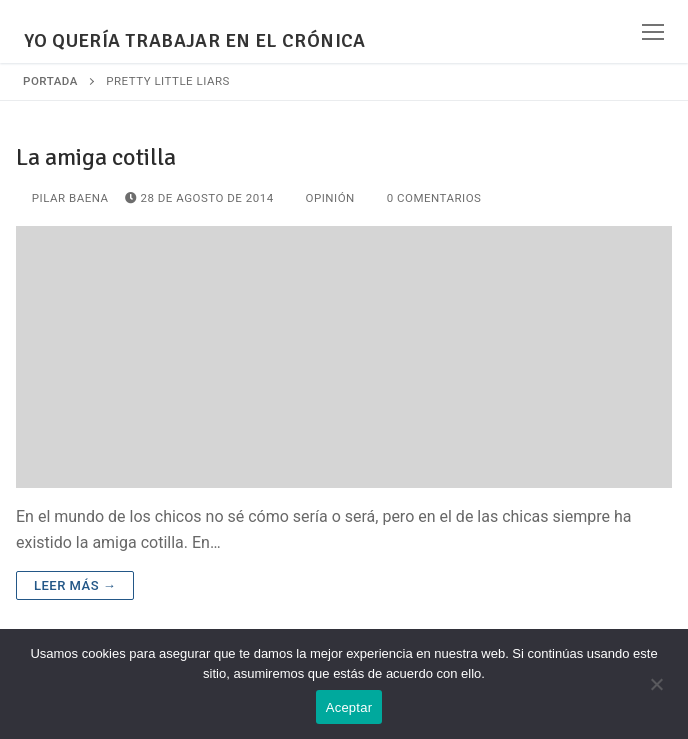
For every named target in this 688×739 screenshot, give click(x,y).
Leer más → (75, 585)
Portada (50, 81)
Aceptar (349, 707)
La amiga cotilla (96, 157)
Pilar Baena (62, 198)
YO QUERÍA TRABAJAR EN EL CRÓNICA (195, 41)
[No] (656, 691)
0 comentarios (426, 198)
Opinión (322, 198)
